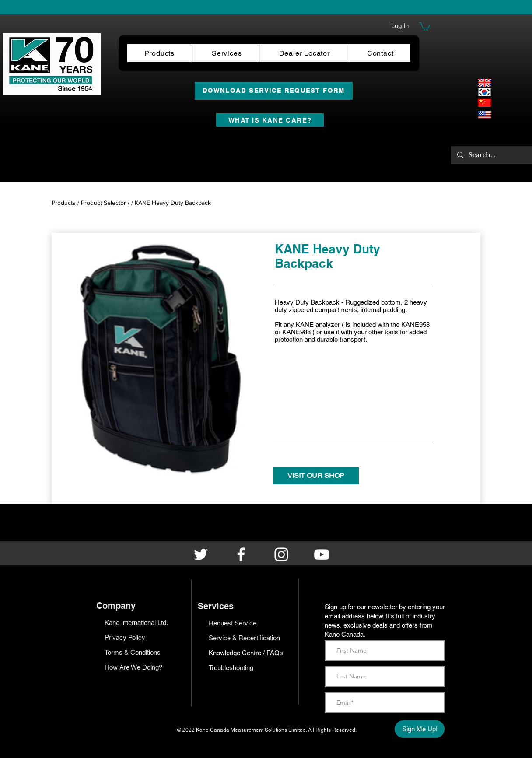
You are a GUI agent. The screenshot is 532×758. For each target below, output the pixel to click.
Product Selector (103, 203)
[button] (425, 26)
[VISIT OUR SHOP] (316, 476)
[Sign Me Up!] (420, 729)
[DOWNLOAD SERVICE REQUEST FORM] (274, 91)
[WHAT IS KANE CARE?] (270, 120)
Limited (297, 730)
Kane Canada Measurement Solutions (242, 730)
